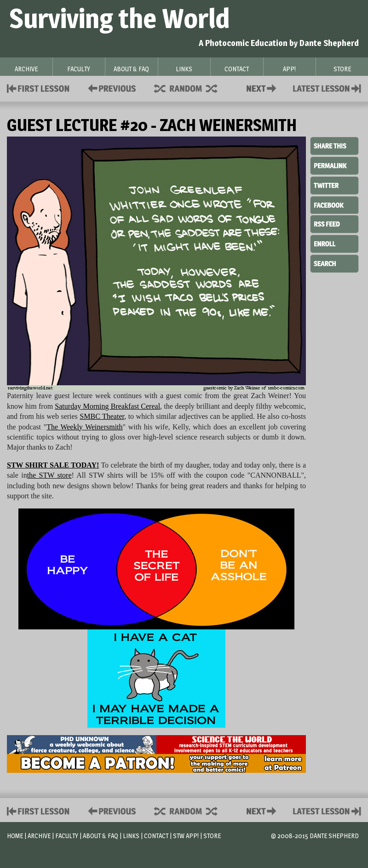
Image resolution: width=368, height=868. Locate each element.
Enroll (334, 243)
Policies (110, 88)
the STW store (49, 475)
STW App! (186, 836)
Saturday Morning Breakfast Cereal (107, 406)
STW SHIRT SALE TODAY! (53, 465)
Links (131, 836)
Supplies (192, 88)
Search (334, 263)
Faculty (67, 836)
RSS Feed (334, 223)
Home (15, 836)
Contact (263, 88)
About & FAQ (101, 836)
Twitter (334, 185)
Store (212, 836)
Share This (334, 146)
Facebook (334, 204)
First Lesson (38, 88)
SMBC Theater (102, 416)
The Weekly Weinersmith (84, 427)
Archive (39, 836)
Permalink (334, 166)
